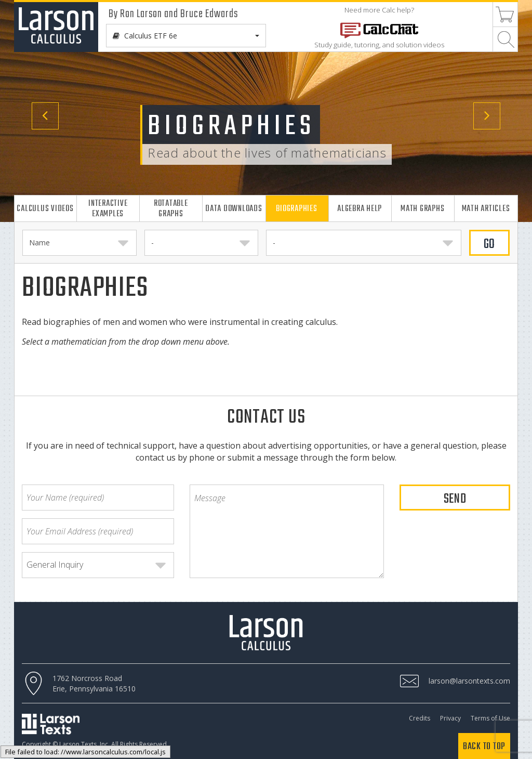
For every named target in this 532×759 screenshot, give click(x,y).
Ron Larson (141, 14)
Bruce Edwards (209, 14)
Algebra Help (360, 208)
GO (490, 244)
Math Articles (486, 208)
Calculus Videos (45, 208)
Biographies (296, 208)
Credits (420, 718)
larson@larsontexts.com (469, 681)
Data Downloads (234, 208)
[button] (40, 111)
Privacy (450, 718)
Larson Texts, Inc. (84, 744)
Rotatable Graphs (171, 208)
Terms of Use (490, 718)
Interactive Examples (108, 208)
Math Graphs (422, 208)
